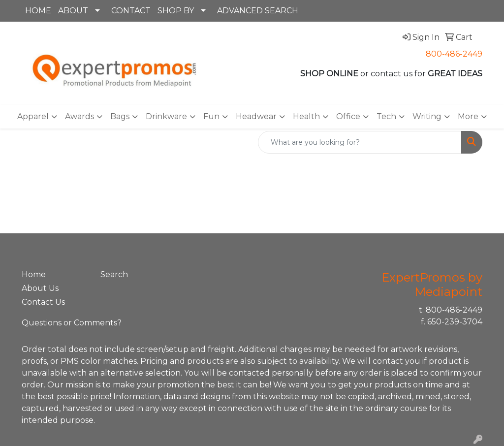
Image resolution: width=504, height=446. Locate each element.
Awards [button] (79, 116)
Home (34, 274)
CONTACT (131, 11)
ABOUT (73, 11)
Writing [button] (427, 116)
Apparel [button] (33, 116)
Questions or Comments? (72, 323)
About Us (40, 288)
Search (114, 274)
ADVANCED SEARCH (258, 11)
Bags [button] (120, 116)
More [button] (468, 116)
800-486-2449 (454, 54)
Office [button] (348, 116)
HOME (38, 11)
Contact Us (43, 302)
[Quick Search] (360, 142)
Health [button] (306, 116)
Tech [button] (386, 116)
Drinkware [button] (166, 116)
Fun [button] (211, 116)
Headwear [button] (256, 116)
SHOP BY (176, 11)
